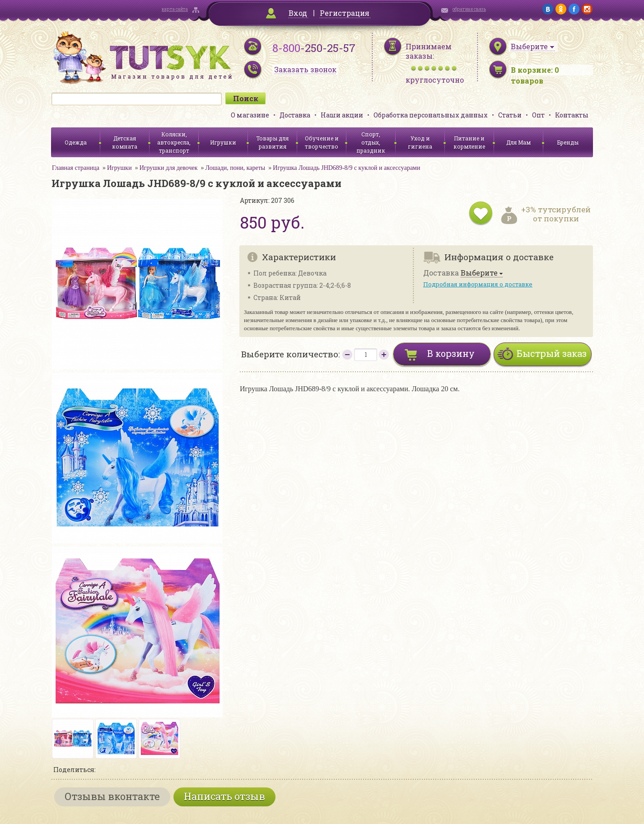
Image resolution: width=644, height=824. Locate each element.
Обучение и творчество (322, 142)
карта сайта (175, 9)
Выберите (479, 273)
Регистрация (345, 13)
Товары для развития (272, 142)
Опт (538, 115)
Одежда (76, 142)
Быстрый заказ (552, 353)
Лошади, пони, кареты (236, 168)
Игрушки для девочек (169, 168)
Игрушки (223, 142)
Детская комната (125, 142)
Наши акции (342, 115)
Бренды (568, 142)
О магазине (250, 115)
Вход (298, 13)
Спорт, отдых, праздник (371, 142)
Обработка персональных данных (431, 115)
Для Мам (518, 142)
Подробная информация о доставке (478, 284)
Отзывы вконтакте (112, 796)
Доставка (295, 115)
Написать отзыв (224, 796)
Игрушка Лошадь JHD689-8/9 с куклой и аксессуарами (346, 168)
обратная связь (469, 9)
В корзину (451, 353)
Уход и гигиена (420, 142)
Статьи (510, 115)
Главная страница (76, 168)
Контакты (572, 115)
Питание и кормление (469, 142)
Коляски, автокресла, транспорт (174, 142)
